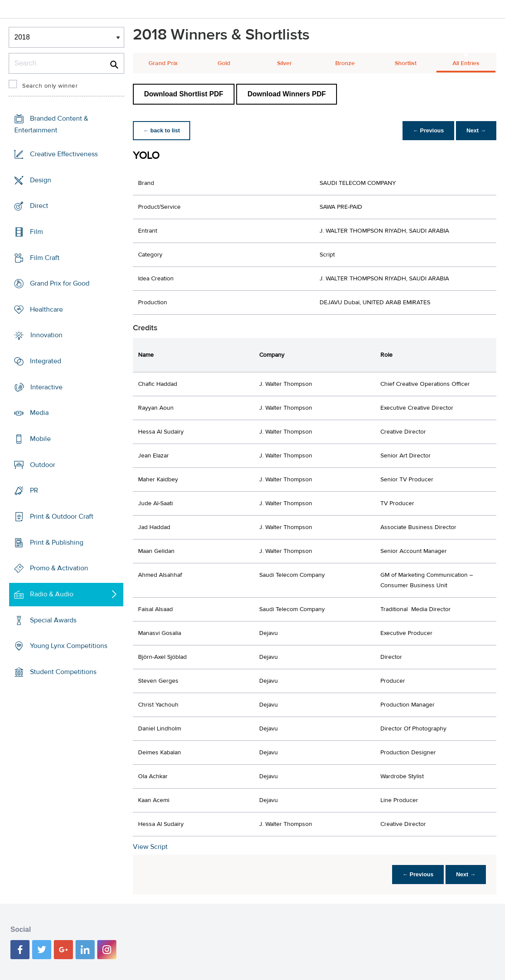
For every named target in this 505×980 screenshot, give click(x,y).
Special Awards (53, 620)
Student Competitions (63, 672)
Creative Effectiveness (64, 154)
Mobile (40, 439)
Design (41, 180)
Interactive (46, 387)
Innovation (46, 335)
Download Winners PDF (287, 94)
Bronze (345, 63)
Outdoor (43, 465)
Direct (39, 206)
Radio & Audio (52, 594)
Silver (284, 63)
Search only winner (50, 86)
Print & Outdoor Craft (62, 516)
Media (39, 413)
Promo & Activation (59, 568)
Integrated (46, 361)
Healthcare (46, 309)
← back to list (162, 130)
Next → (476, 130)
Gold (224, 63)
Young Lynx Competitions (69, 646)
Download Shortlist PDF (184, 94)
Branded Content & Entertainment (51, 124)
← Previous (429, 130)
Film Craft (45, 257)
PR (34, 490)
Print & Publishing (57, 542)
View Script (150, 847)
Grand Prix (163, 63)
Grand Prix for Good (60, 283)
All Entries (466, 63)
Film (36, 232)
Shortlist (406, 63)
